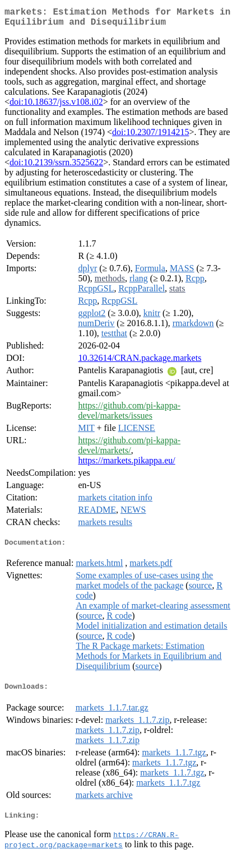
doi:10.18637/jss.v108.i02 (56, 106)
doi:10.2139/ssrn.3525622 (56, 167)
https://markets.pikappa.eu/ (126, 465)
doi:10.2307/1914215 (150, 136)
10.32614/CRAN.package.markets (140, 362)
